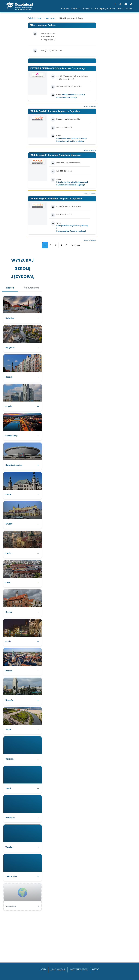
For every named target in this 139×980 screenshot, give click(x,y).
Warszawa (51, 18)
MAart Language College (43, 25)
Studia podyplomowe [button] (105, 9)
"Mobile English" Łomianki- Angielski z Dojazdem (56, 155)
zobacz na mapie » (90, 106)
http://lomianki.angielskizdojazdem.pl (72, 182)
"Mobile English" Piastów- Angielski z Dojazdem (55, 111)
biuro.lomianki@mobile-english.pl (71, 185)
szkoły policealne (58, 970)
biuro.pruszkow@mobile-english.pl (71, 231)
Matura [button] (129, 9)
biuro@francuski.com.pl (66, 98)
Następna (76, 245)
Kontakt (96, 970)
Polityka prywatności (79, 970)
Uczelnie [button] (86, 9)
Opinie (120, 9)
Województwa (31, 288)
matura (43, 970)
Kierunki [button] (65, 9)
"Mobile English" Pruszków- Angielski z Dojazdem (56, 199)
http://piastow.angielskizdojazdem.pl (72, 138)
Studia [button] (74, 9)
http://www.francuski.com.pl (73, 95)
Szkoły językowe (35, 18)
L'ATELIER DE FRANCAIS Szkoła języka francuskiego (58, 68)
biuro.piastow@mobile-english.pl (70, 141)
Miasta (10, 288)
